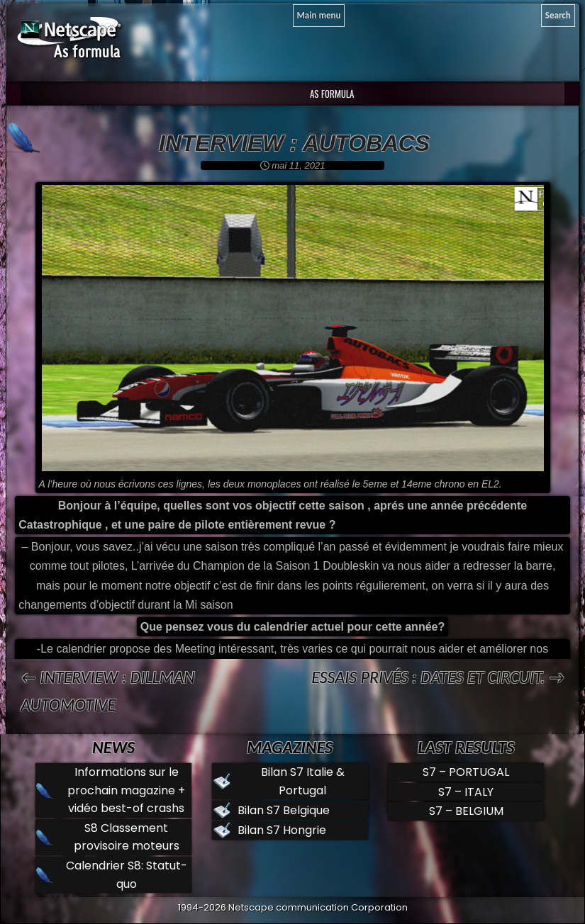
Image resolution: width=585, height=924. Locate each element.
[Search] (558, 16)
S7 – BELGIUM (466, 811)
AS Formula (331, 94)
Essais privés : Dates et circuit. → (438, 677)
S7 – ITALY (466, 792)
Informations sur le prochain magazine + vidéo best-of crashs (126, 790)
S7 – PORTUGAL (466, 772)
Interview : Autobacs (294, 143)
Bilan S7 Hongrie (282, 830)
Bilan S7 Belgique (284, 810)
